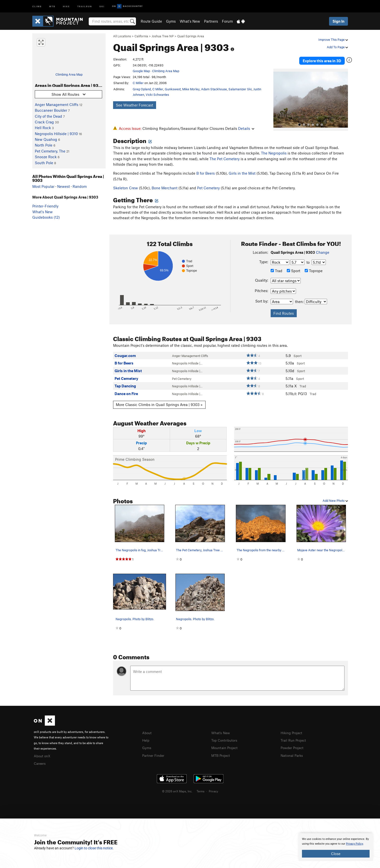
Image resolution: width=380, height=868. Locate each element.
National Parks (293, 755)
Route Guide (151, 21)
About (147, 733)
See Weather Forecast (134, 105)
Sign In (338, 21)
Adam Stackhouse (214, 89)
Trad (276, 271)
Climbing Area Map (69, 74)
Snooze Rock (46, 157)
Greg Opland (142, 89)
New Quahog (46, 139)
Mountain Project (226, 747)
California (141, 36)
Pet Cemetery (208, 188)
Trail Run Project (294, 740)
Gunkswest (173, 89)
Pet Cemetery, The (50, 151)
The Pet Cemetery (225, 159)
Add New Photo (335, 501)
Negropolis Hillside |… (187, 363)
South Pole (44, 163)
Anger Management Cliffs (57, 104)
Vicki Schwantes (157, 95)
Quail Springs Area (191, 36)
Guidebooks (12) (46, 217)
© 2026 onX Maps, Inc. (177, 790)
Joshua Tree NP (163, 36)
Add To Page (337, 47)
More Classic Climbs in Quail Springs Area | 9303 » (159, 405)
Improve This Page (333, 40)
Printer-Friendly (45, 206)
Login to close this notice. (94, 848)
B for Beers (206, 173)
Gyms (171, 21)
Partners (211, 21)
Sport (294, 271)
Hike (66, 6)
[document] (336, 847)
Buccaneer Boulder (51, 110)
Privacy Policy (355, 844)
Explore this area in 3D (325, 59)
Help (146, 740)
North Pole (44, 145)
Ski (102, 6)
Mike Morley (191, 89)
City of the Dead (48, 116)
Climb (37, 6)
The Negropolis (274, 153)
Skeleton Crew (126, 188)
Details (246, 128)
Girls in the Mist (242, 173)
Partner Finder (154, 755)
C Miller (138, 83)
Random (80, 186)
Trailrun (85, 6)
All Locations (122, 36)
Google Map (141, 71)
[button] (278, 98)
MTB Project (221, 755)
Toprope (314, 271)
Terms (201, 790)
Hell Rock (43, 128)
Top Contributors (225, 740)
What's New (190, 21)
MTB (52, 6)
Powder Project (293, 747)
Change (323, 252)
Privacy (213, 790)
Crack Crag (44, 122)
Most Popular (43, 186)
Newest (63, 186)
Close (336, 854)
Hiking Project (292, 733)
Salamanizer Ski (240, 89)
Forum (227, 21)
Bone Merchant (165, 188)
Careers (40, 763)
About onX (43, 756)
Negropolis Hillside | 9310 (56, 134)
